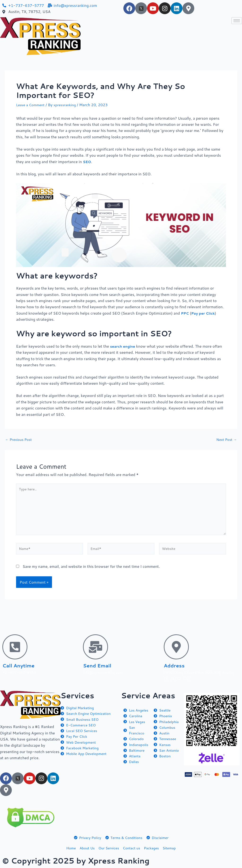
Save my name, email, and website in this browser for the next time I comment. (91, 572)
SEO (87, 161)
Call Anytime (23, 664)
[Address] (176, 646)
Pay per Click (205, 313)
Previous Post (20, 439)
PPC (185, 313)
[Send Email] (95, 646)
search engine (124, 346)
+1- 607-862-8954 (21, 671)
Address (177, 664)
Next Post (226, 439)
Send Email (101, 664)
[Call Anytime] (15, 646)
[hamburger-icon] (237, 21)
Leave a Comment (32, 105)
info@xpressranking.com (105, 671)
